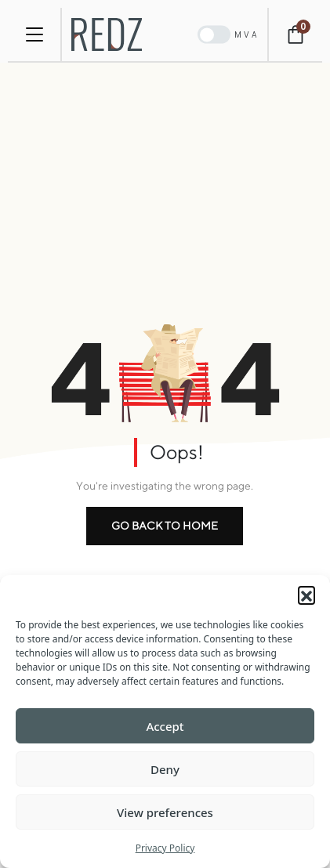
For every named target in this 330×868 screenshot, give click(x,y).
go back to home (165, 526)
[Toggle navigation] (34, 34)
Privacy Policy (165, 848)
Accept (165, 726)
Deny (165, 769)
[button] (306, 595)
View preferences (165, 812)
